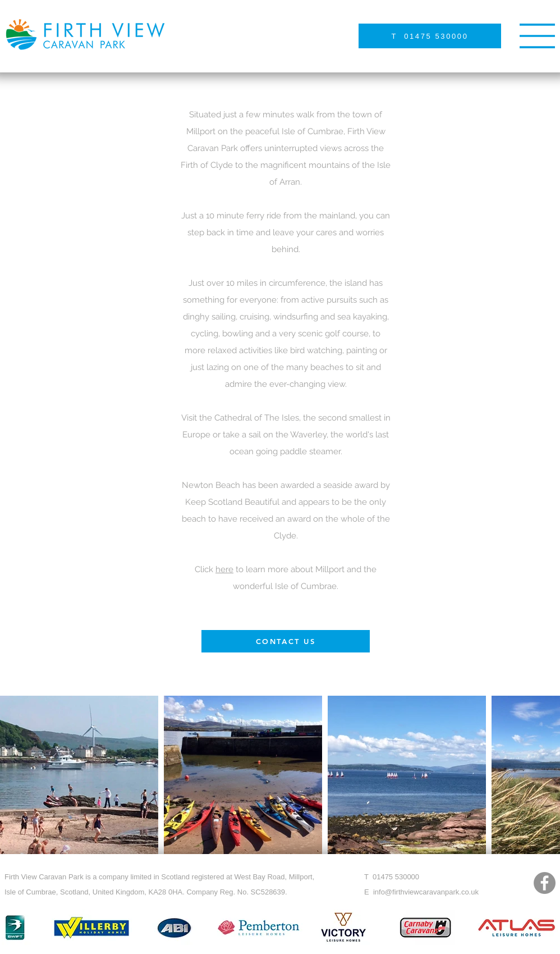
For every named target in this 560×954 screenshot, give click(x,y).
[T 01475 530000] (430, 36)
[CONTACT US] (286, 641)
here (224, 569)
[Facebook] (545, 883)
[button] (537, 36)
